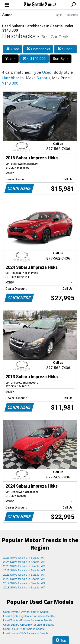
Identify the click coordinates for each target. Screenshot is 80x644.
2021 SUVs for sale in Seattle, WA (24, 575)
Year (10, 59)
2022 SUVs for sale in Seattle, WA (24, 570)
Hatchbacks (38, 49)
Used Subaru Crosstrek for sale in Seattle (29, 625)
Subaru (66, 49)
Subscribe (72, 15)
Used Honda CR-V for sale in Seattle (26, 633)
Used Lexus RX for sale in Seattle (24, 629)
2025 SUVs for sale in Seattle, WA (24, 558)
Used (13, 49)
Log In (58, 15)
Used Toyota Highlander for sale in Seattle (29, 616)
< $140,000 (34, 59)
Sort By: (60, 59)
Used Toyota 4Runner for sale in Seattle (28, 620)
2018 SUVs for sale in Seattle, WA (24, 587)
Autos (7, 15)
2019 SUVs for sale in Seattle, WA (24, 583)
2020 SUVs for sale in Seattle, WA (24, 579)
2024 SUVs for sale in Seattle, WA (24, 562)
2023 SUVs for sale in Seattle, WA (24, 566)
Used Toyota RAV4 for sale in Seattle (26, 612)
